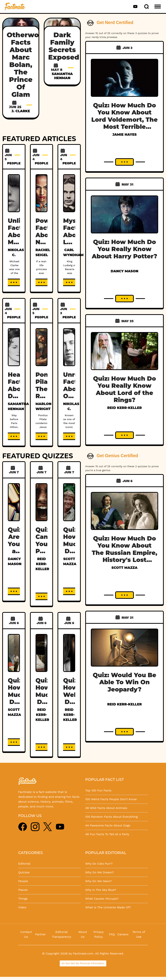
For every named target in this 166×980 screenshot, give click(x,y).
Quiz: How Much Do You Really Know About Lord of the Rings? (124, 389)
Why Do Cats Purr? (99, 864)
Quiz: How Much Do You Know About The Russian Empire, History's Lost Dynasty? (124, 553)
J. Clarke (21, 111)
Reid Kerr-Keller (42, 564)
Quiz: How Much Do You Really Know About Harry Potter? (124, 249)
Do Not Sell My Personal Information (83, 963)
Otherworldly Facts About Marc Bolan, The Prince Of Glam (31, 65)
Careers (123, 934)
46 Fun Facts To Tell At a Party (107, 834)
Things (23, 899)
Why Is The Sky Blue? (101, 890)
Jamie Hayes (124, 135)
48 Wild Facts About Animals (106, 808)
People (23, 881)
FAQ (112, 934)
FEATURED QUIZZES (38, 456)
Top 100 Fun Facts (98, 790)
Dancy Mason (124, 271)
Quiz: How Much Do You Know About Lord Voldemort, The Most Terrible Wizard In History (124, 120)
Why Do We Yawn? (98, 881)
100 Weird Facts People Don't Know (111, 799)
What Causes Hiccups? (102, 899)
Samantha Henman (62, 76)
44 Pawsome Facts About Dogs (108, 825)
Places (23, 890)
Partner (40, 934)
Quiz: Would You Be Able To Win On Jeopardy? (125, 682)
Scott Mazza (124, 568)
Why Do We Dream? (100, 872)
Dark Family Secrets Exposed (64, 46)
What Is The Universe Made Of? (108, 907)
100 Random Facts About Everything (111, 817)
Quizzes (24, 872)
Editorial (24, 864)
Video (22, 907)
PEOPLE (14, 163)
